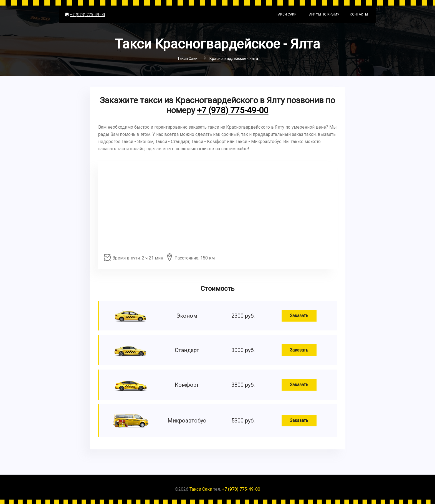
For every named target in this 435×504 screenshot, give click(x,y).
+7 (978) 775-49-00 (87, 14)
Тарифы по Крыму (323, 14)
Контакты (359, 14)
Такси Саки (286, 14)
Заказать (299, 316)
